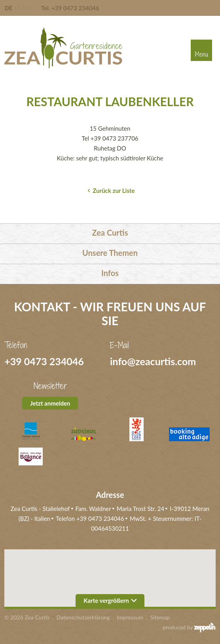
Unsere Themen (110, 253)
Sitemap (160, 617)
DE (8, 8)
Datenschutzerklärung (83, 617)
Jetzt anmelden (50, 403)
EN (27, 8)
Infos (110, 273)
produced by (189, 627)
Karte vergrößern (110, 600)
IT (17, 8)
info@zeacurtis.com (153, 361)
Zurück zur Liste (114, 191)
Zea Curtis (110, 232)
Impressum (130, 617)
